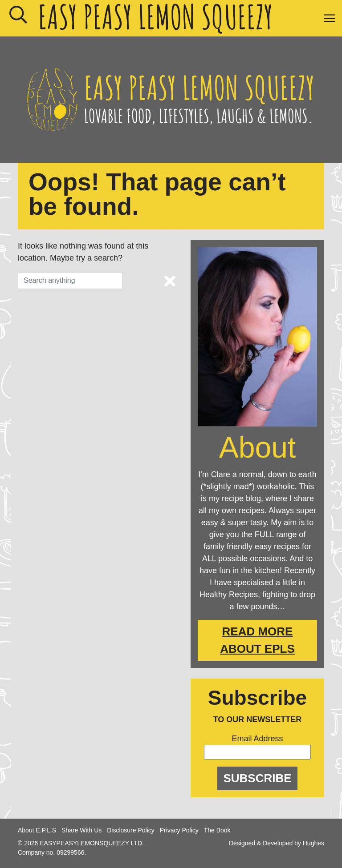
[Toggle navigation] (330, 18)
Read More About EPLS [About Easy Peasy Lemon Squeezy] (257, 640)
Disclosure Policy (131, 830)
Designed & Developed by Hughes (277, 843)
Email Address (257, 739)
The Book (217, 830)
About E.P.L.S (37, 830)
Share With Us (81, 830)
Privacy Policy (179, 830)
